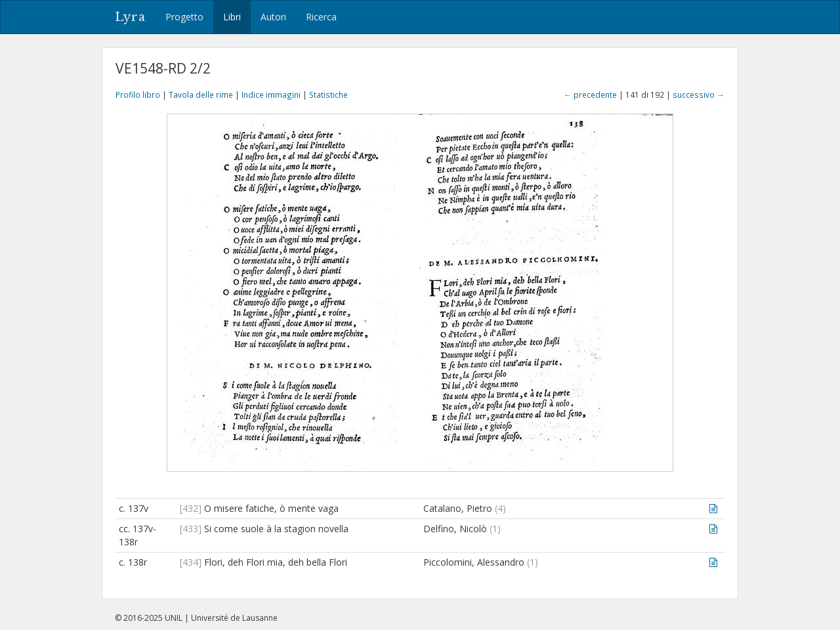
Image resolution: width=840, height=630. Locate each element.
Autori (273, 17)
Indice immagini (271, 94)
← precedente (590, 94)
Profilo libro (138, 94)
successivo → (699, 94)
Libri (232, 17)
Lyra (130, 17)
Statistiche (328, 94)
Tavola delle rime (201, 94)
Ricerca (321, 17)
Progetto (184, 17)
